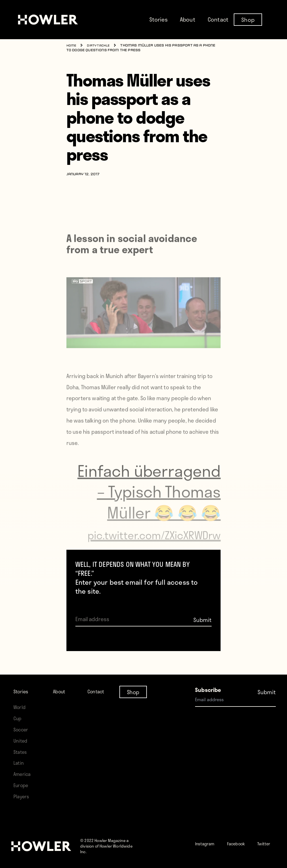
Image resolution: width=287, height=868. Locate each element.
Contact (218, 19)
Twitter (215, 849)
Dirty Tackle (101, 46)
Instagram (208, 838)
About (188, 19)
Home (72, 46)
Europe (22, 779)
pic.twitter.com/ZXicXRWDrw (165, 548)
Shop (248, 19)
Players (22, 791)
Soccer (22, 724)
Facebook (245, 838)
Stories (158, 19)
